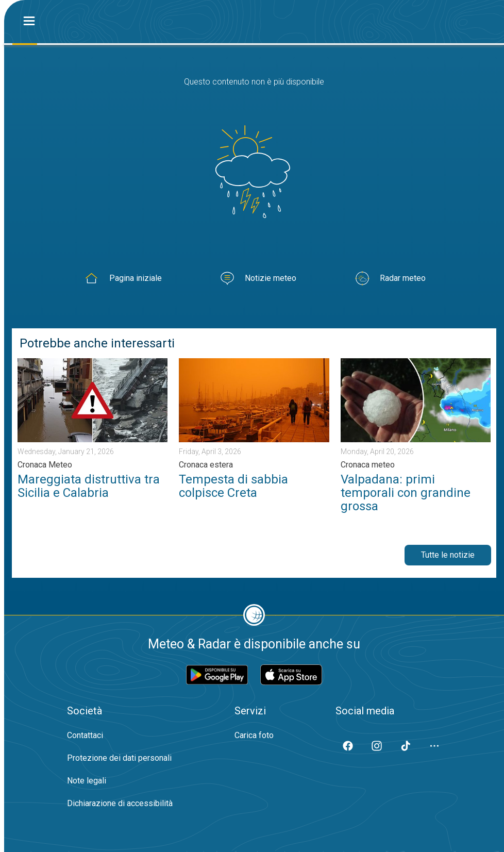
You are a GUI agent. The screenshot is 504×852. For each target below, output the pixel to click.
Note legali (87, 781)
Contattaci (85, 735)
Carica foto (254, 735)
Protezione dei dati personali (119, 758)
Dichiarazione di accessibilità (120, 803)
